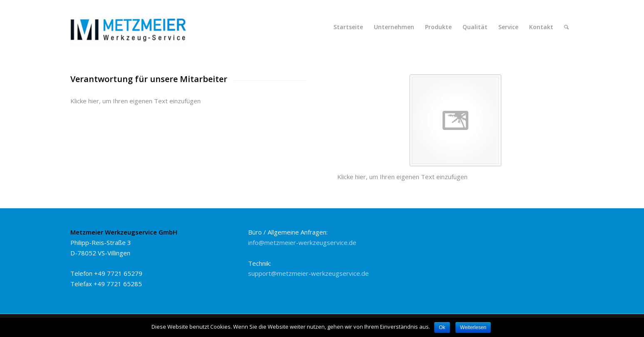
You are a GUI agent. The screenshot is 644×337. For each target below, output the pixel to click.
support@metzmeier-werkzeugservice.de (308, 273)
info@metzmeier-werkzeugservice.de (302, 242)
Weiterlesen (473, 327)
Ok (442, 327)
